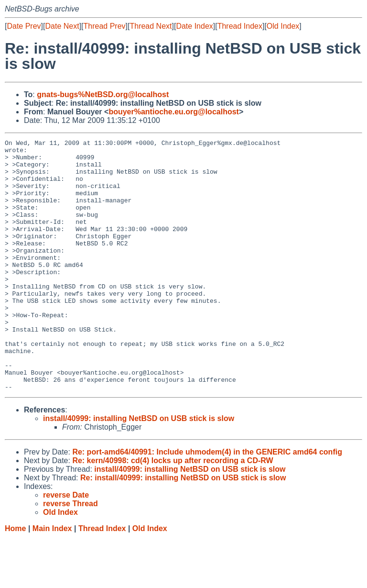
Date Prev (24, 26)
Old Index (283, 26)
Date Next (62, 26)
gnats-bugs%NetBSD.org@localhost (103, 94)
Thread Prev (105, 26)
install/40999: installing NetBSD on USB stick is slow (139, 469)
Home (15, 579)
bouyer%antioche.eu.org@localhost (174, 112)
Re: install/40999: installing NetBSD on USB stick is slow (183, 528)
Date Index (194, 26)
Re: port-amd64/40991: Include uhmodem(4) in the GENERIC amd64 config (207, 502)
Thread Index (240, 26)
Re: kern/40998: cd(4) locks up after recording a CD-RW (173, 511)
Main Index (52, 579)
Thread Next (151, 26)
